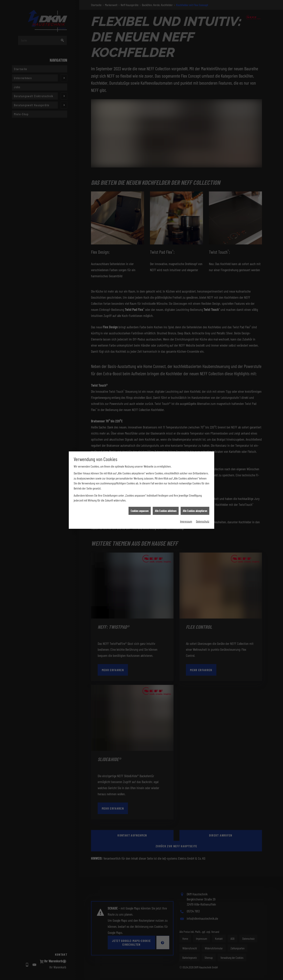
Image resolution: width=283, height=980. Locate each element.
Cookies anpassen (140, 125)
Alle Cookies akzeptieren (195, 125)
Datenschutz (203, 136)
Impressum (186, 136)
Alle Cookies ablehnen (166, 125)
